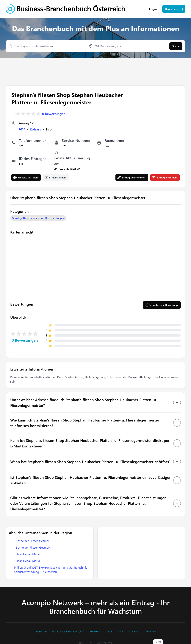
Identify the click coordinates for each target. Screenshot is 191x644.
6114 (22, 129)
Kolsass (35, 129)
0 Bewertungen (54, 113)
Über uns (151, 631)
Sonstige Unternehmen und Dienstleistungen (38, 218)
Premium (95, 631)
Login (153, 9)
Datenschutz (134, 631)
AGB (120, 631)
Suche (176, 46)
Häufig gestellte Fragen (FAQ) (69, 631)
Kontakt (109, 631)
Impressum (41, 631)
